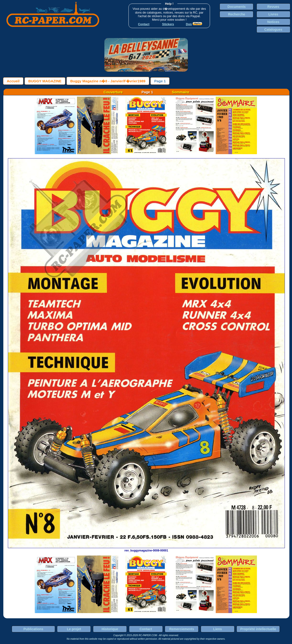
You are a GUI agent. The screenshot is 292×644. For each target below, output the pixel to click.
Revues (273, 7)
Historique (110, 629)
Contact (146, 629)
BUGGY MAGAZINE (45, 81)
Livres (273, 14)
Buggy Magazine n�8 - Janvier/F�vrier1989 (108, 81)
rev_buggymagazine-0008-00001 (146, 549)
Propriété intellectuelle (258, 629)
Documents (236, 7)
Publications (33, 629)
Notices (273, 22)
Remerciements (182, 629)
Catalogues (273, 29)
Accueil (13, 81)
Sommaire (181, 92)
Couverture (113, 92)
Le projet (74, 629)
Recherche (237, 14)
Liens (218, 629)
